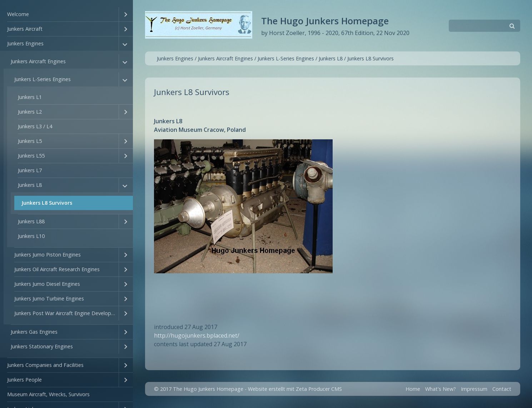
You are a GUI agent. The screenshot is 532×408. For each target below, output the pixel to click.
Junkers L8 (30, 185)
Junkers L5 (30, 141)
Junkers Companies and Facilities (45, 365)
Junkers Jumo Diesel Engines (47, 284)
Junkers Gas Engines (34, 332)
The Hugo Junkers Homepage (325, 21)
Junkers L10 (31, 236)
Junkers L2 (30, 112)
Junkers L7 (30, 170)
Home (413, 389)
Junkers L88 (31, 221)
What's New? (441, 389)
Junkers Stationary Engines (42, 346)
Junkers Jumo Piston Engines (48, 255)
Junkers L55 (31, 156)
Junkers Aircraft (25, 29)
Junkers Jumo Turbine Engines (49, 298)
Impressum (474, 389)
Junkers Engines (25, 43)
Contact (502, 389)
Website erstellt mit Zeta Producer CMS (295, 389)
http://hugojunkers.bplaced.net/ (197, 335)
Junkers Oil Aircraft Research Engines (57, 269)
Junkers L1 (30, 97)
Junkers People (24, 380)
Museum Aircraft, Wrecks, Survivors (48, 394)
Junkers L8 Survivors (47, 203)
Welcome (18, 14)
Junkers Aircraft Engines (38, 61)
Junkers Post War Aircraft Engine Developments (66, 313)
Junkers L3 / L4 (35, 126)
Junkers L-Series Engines (43, 79)
